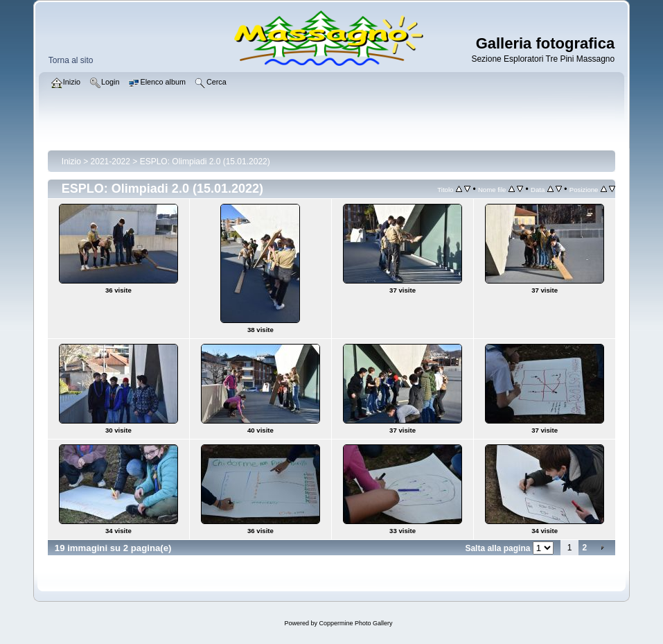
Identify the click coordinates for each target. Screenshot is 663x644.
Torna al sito (71, 60)
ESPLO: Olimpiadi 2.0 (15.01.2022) (205, 162)
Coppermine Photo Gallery (355, 623)
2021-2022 (110, 162)
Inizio (71, 162)
